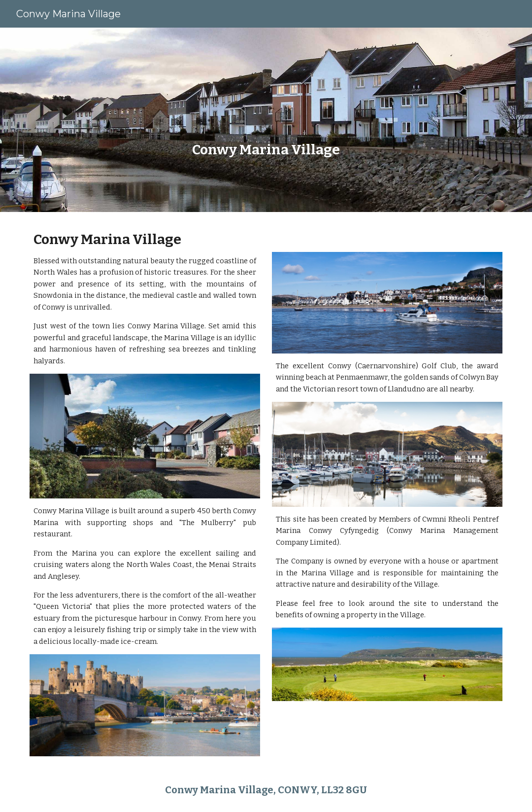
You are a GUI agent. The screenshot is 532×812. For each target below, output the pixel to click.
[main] (266, 120)
